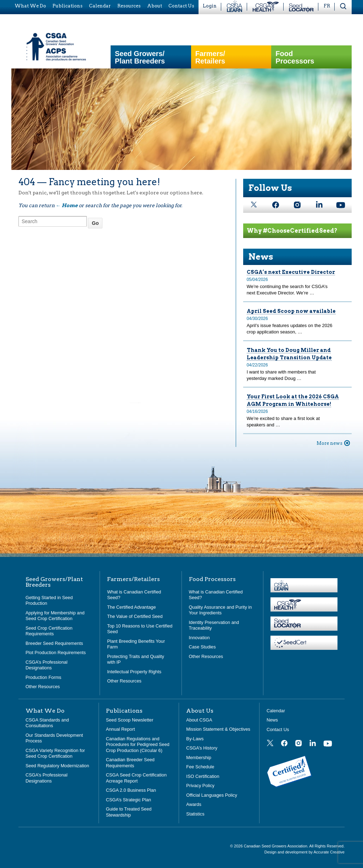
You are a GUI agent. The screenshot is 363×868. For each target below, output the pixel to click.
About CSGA (199, 720)
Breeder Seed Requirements (54, 643)
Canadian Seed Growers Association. (277, 846)
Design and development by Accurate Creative (305, 852)
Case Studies (202, 647)
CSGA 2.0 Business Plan (131, 790)
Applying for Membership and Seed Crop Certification (55, 616)
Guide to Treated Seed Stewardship (129, 812)
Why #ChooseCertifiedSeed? (292, 231)
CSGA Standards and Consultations (47, 723)
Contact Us (278, 729)
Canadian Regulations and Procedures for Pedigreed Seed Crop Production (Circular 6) (138, 745)
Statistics (195, 814)
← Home (67, 205)
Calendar (276, 711)
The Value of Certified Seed (135, 616)
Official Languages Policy (211, 795)
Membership (199, 758)
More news (330, 443)
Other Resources (43, 687)
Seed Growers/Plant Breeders (140, 57)
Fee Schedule (200, 767)
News (261, 257)
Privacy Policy (200, 786)
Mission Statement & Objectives (218, 729)
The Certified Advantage (131, 607)
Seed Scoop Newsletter (130, 720)
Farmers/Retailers (210, 57)
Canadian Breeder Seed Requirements (130, 763)
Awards (194, 804)
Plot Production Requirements (56, 653)
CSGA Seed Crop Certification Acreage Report (136, 778)
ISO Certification (203, 776)
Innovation (199, 638)
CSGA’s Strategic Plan (129, 800)
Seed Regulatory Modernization (57, 766)
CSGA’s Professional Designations (46, 665)
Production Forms (43, 677)
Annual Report (121, 729)
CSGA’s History (202, 748)
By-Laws (195, 739)
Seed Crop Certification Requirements (49, 631)
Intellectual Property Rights (134, 672)
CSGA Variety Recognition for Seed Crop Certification (55, 753)
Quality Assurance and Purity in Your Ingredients (220, 610)
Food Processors (295, 57)
